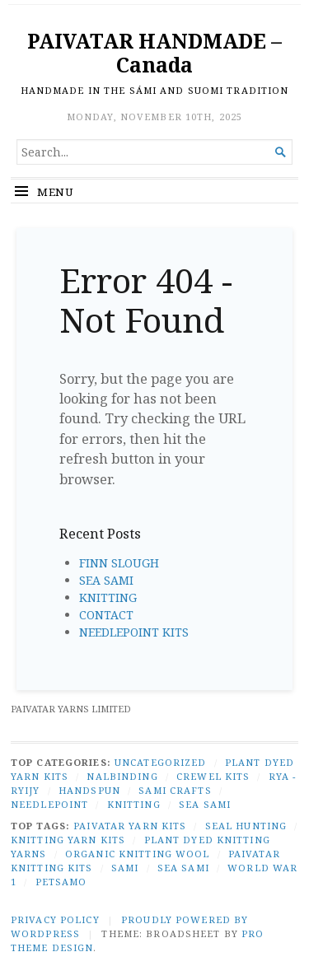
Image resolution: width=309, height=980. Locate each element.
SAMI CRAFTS (175, 790)
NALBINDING (122, 776)
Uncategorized (161, 762)
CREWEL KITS (213, 776)
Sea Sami (183, 868)
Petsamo (61, 882)
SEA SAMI (106, 580)
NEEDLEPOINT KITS (134, 632)
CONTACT (106, 615)
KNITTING (108, 597)
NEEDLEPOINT (49, 804)
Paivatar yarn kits (130, 826)
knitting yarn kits (68, 840)
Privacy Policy (55, 919)
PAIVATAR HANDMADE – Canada (154, 53)
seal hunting (246, 826)
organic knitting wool (138, 854)
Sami (125, 868)
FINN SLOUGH (119, 563)
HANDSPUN (89, 790)
